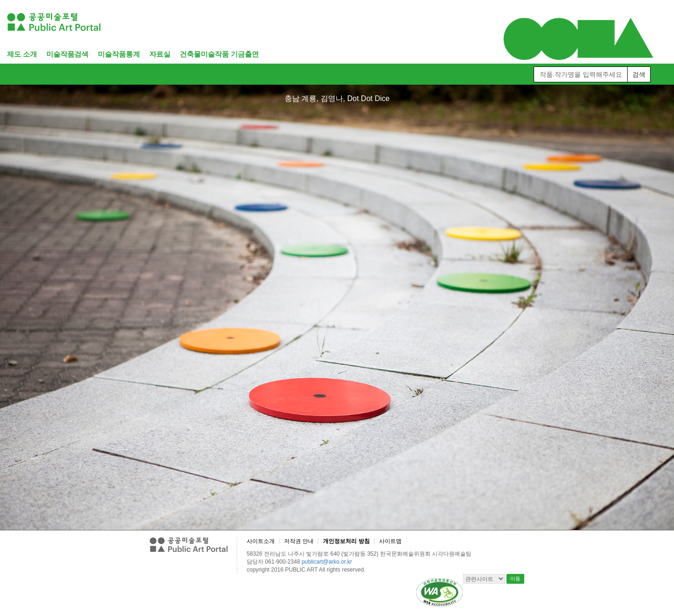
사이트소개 (261, 541)
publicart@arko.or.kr (327, 562)
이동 (515, 579)
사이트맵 (390, 541)
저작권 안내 (299, 541)
